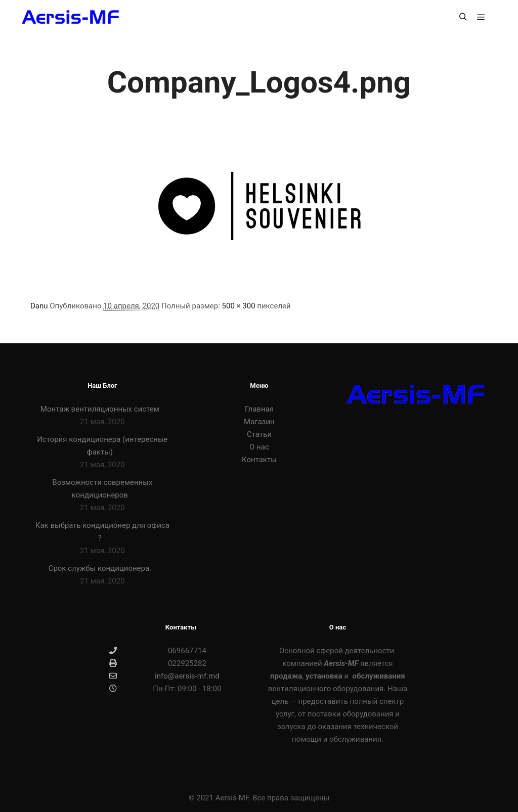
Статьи (259, 434)
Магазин (259, 422)
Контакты (259, 460)
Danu (39, 306)
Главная (259, 409)
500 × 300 (239, 306)
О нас (259, 447)
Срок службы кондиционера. (100, 568)
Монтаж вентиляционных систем (100, 409)
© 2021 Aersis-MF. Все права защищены (259, 798)
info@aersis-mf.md (164, 676)
